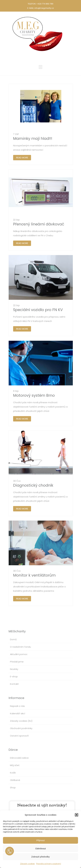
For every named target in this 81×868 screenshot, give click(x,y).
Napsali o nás (17, 706)
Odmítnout (40, 848)
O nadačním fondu (20, 647)
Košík (13, 773)
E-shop (14, 676)
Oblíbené (15, 780)
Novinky (14, 669)
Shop (13, 787)
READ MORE (22, 158)
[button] (77, 815)
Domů (13, 639)
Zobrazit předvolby (40, 857)
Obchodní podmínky (21, 728)
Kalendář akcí (18, 713)
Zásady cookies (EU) (21, 721)
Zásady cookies (27, 864)
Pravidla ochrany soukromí (49, 864)
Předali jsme (17, 662)
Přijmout (40, 840)
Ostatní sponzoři (19, 736)
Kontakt (14, 684)
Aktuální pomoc (19, 654)
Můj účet (15, 765)
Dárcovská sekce (19, 758)
